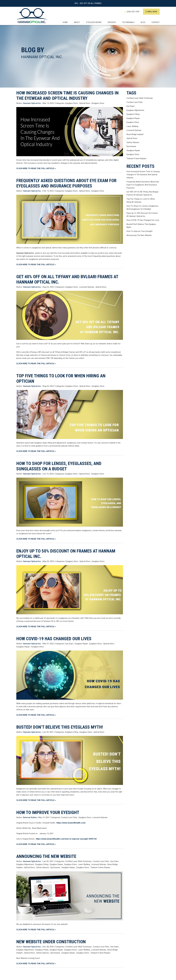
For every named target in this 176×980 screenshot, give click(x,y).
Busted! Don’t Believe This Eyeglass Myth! (60, 727)
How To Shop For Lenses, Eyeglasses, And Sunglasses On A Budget (59, 466)
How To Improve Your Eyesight (48, 813)
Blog (143, 22)
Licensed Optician (87, 287)
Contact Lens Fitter (69, 817)
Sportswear (55, 867)
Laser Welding (84, 864)
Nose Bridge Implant (135, 134)
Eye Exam (69, 644)
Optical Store (85, 103)
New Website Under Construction (51, 942)
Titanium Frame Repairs (100, 867)
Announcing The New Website (46, 856)
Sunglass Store (98, 103)
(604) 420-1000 (133, 12)
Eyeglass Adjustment (25, 864)
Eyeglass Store (72, 103)
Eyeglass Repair (81, 644)
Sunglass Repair (23, 647)
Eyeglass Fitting (72, 732)
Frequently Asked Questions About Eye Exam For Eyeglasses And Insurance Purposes (66, 183)
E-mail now (151, 12)
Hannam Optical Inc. (25, 253)
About (77, 22)
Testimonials (128, 22)
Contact (156, 22)
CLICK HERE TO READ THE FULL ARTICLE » (36, 168)
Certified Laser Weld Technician (78, 861)
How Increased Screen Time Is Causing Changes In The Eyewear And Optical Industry (67, 96)
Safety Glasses (43, 867)
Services (112, 22)
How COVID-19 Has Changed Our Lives (54, 639)
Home (65, 22)
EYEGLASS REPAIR (94, 22)
